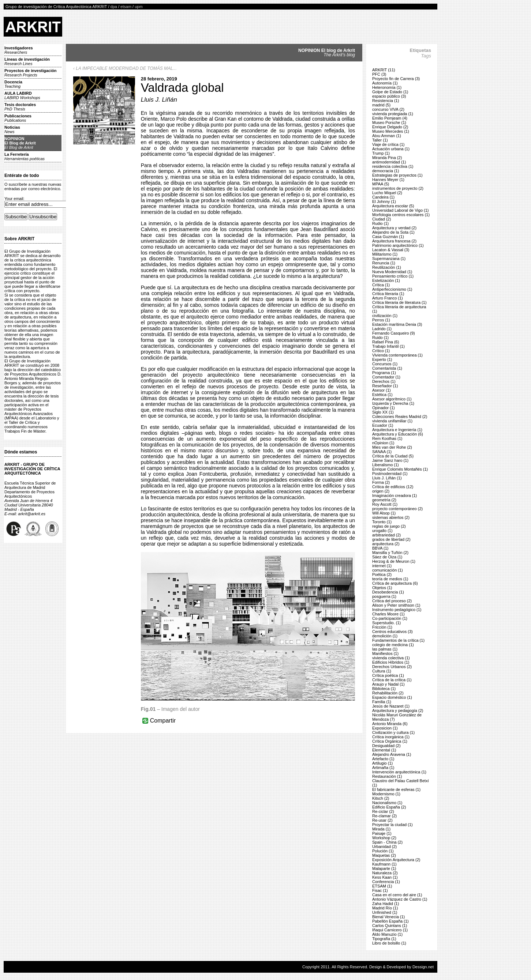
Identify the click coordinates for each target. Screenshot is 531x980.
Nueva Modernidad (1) (392, 272)
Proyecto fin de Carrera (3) (396, 79)
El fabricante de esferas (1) (396, 789)
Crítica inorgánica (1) (391, 737)
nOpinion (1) (383, 443)
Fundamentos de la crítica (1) (398, 640)
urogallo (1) (382, 531)
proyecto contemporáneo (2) (397, 509)
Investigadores (19, 50)
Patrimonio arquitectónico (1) (398, 245)
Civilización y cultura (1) (393, 732)
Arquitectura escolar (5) (393, 206)
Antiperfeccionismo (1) (392, 289)
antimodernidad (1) (389, 162)
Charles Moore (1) (388, 614)
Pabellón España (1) (390, 921)
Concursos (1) (385, 364)
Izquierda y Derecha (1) (393, 403)
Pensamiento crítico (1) (393, 276)
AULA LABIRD (22, 95)
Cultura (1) (382, 671)
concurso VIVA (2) (388, 109)
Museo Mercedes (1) (391, 131)
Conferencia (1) (386, 882)
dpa (114, 7)
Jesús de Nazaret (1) (391, 706)
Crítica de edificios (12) (393, 487)
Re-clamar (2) (384, 816)
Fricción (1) (382, 627)
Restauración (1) (387, 776)
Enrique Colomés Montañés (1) (400, 469)
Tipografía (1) (384, 939)
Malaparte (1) (384, 868)
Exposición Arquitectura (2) (396, 860)
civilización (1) (385, 316)
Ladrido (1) (382, 329)
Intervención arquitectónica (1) (399, 772)
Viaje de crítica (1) (388, 144)
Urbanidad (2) (384, 847)
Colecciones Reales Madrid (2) (400, 416)
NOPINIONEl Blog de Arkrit (20, 143)
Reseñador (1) (385, 386)
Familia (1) (382, 702)
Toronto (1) (382, 522)
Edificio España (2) (389, 807)
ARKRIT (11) (384, 70)
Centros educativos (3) (392, 632)
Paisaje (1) (382, 833)
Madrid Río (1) (385, 908)
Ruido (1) (380, 338)
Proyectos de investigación (30, 73)
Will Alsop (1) (384, 513)
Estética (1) (382, 395)
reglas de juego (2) (389, 526)
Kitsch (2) (381, 798)
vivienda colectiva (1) (391, 658)
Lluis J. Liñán (159, 100)
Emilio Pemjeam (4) (390, 118)
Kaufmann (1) (384, 864)
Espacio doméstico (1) (392, 697)
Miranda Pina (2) (387, 158)
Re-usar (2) (382, 820)
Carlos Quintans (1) (390, 926)
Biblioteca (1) (384, 689)
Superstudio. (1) (386, 623)
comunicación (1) (388, 570)
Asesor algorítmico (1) (392, 399)
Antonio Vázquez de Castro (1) (400, 899)
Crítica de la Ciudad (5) (393, 456)
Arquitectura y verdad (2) (394, 228)
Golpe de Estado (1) (390, 92)
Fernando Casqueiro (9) (394, 333)
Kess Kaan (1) (385, 877)
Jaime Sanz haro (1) (390, 460)
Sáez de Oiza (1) (387, 557)
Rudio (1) (380, 223)
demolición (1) (385, 636)
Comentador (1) (386, 377)
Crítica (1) (381, 285)
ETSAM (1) (382, 886)
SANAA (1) (382, 452)
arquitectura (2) (386, 544)
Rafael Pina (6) (386, 342)
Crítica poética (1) (388, 675)
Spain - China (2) (387, 842)
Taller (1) (380, 140)
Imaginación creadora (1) (394, 495)
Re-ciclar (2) (383, 811)
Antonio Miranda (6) (390, 724)
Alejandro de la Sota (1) (393, 232)
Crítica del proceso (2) (392, 601)
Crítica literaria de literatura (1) (399, 302)
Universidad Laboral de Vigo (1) (401, 210)
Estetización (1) (386, 280)
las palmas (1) (385, 649)
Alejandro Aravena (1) (392, 754)
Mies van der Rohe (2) (392, 447)
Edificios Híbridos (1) (391, 662)
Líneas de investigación (27, 61)
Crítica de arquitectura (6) (395, 583)
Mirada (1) (381, 829)
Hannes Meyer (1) (388, 180)
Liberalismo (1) (386, 465)
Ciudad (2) (382, 219)
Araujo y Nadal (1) (388, 684)
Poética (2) (382, 574)
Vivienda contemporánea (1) (397, 355)
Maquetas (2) (384, 855)
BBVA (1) (380, 548)
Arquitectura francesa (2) (394, 241)
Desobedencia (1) (388, 592)
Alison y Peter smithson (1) (396, 605)
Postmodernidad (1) (390, 474)
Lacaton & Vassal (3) (391, 250)
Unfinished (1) (385, 912)
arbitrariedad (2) (386, 535)
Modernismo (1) (386, 794)
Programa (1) (384, 373)
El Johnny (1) (384, 201)
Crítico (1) (381, 351)
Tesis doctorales (20, 107)
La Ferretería (25, 157)
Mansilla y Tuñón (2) (390, 553)
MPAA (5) (381, 184)
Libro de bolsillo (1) (389, 943)
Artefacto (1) (383, 759)
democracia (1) (386, 171)
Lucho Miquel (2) (387, 193)
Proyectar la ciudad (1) (392, 825)
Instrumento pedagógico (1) (397, 610)
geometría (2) (384, 500)
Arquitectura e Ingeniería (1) (397, 430)
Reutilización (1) (387, 267)
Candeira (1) (383, 197)
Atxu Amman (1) (387, 136)
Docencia (13, 84)
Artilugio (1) (382, 763)
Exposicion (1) (385, 728)
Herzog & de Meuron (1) (394, 561)
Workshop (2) (384, 838)
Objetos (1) (382, 588)
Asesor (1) (382, 390)
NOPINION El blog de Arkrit (327, 53)
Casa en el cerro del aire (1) (397, 895)
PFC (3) (379, 74)
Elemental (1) (384, 750)
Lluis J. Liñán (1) (387, 478)
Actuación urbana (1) (391, 149)
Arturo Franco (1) (388, 298)
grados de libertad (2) (391, 539)
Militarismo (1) (385, 254)
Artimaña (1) (383, 768)
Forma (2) (381, 482)
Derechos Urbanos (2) (392, 667)
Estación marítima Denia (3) (397, 324)
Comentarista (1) (387, 368)
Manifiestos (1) (385, 653)
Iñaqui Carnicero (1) (390, 930)
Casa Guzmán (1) (388, 237)
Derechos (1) (384, 381)
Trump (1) (381, 153)
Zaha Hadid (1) (386, 904)
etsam (126, 7)
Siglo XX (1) (383, 412)
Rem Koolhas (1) (387, 438)
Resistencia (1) (386, 101)
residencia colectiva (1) (393, 166)
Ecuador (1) (383, 425)
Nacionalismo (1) (387, 803)
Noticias (12, 129)
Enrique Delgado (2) (390, 127)
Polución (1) (383, 851)
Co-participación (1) (390, 618)
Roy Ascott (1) (385, 504)
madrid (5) (381, 105)
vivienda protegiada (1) (393, 114)
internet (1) (382, 566)
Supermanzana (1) (389, 259)
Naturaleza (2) (385, 873)
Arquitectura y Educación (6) (398, 434)
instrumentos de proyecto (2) (398, 188)
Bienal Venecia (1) (388, 917)
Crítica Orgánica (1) (390, 741)
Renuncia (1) (384, 263)
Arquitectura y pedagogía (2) (398, 710)
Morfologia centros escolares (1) (401, 215)
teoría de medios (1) (390, 579)
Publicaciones (18, 118)
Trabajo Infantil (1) (388, 346)
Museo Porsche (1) (389, 122)
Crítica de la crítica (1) (392, 680)
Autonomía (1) (385, 83)
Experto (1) (382, 359)
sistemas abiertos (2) (391, 517)
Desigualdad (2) (386, 746)
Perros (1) (381, 320)
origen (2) (381, 491)
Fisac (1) (380, 890)
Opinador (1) (384, 408)
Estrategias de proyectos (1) (397, 175)
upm (139, 7)
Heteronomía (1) (387, 87)
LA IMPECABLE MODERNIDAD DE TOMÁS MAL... (126, 68)
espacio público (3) (389, 96)
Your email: (14, 199)
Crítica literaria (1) (388, 294)
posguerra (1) (384, 596)
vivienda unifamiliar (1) (392, 421)
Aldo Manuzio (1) (387, 934)
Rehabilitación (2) (388, 693)
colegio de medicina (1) (393, 645)
